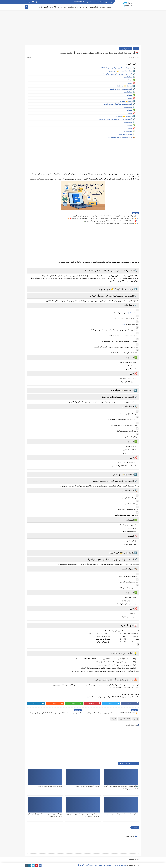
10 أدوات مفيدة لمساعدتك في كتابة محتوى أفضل (123, 814)
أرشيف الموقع (109, 2)
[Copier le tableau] (138, 645)
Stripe (124, 324)
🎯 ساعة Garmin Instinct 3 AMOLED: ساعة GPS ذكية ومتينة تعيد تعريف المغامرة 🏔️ (110, 221)
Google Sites (129, 313)
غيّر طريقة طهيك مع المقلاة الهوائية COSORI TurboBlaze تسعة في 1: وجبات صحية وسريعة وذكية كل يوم (105, 216)
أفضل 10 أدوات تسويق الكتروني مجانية (88, 786)
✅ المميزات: (131, 80)
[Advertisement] (83, 29)
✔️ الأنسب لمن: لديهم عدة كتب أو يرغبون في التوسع (119, 104)
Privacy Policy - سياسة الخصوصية (94, 2)
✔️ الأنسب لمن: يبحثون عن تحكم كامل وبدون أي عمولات (118, 74)
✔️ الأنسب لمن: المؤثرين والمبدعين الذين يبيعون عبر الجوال (117, 119)
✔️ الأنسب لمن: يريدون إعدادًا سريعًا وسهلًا (122, 89)
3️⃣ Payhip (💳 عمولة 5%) (127, 101)
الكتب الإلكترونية (126, 49)
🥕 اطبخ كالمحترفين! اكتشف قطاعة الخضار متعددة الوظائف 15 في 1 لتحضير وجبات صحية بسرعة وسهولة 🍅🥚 (102, 218)
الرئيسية (109, 7)
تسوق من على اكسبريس (97, 7)
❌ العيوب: (131, 83)
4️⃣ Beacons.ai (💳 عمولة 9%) (126, 116)
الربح (41, 7)
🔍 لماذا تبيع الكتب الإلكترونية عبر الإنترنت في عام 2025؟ (118, 68)
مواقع (114, 719)
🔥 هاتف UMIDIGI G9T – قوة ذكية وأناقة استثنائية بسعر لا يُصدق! (116, 223)
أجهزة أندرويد (84, 7)
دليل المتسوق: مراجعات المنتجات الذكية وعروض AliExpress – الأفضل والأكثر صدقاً (103, 865)
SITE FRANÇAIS (79, 2)
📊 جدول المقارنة (130, 131)
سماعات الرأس (62, 7)
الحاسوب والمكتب (73, 7)
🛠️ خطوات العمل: (129, 77)
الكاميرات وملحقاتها (50, 7)
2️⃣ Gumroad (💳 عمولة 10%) (126, 86)
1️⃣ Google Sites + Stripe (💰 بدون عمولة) (122, 71)
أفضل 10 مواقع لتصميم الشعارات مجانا (50, 786)
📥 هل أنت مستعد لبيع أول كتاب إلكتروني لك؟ (121, 137)
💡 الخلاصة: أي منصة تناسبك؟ (126, 134)
